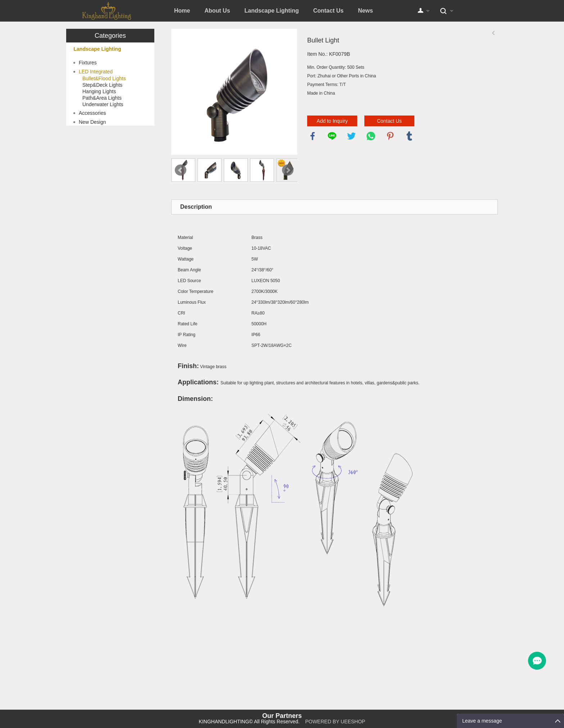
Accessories (92, 113)
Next (288, 170)
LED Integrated (96, 72)
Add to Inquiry (332, 121)
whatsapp (371, 136)
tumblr (409, 136)
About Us (217, 11)
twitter (351, 136)
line (332, 136)
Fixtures (88, 63)
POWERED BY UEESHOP (335, 722)
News (365, 11)
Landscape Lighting (272, 11)
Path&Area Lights (102, 98)
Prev (181, 170)
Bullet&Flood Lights (104, 78)
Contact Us (328, 11)
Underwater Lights (103, 104)
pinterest (390, 136)
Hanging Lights (99, 91)
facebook (313, 136)
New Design (92, 122)
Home (182, 11)
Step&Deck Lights (102, 85)
